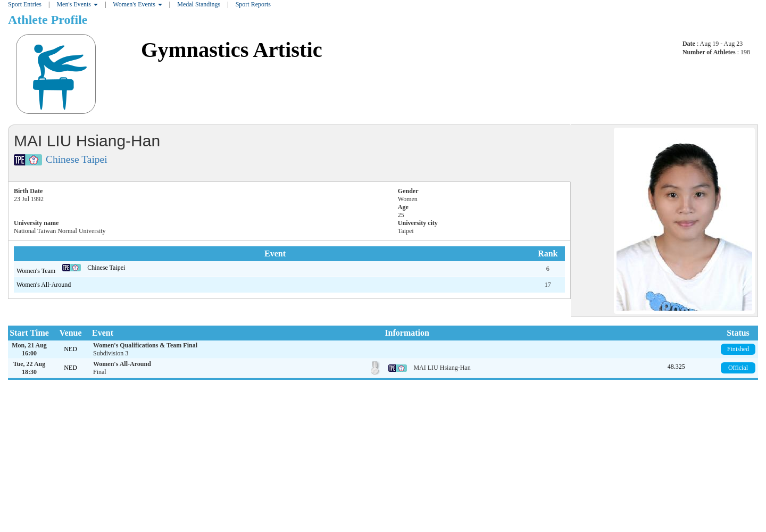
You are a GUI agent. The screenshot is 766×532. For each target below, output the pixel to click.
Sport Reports (253, 4)
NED (70, 349)
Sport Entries (25, 4)
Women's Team (37, 271)
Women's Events (138, 4)
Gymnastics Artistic (232, 50)
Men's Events (77, 4)
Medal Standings (199, 4)
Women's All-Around (44, 285)
